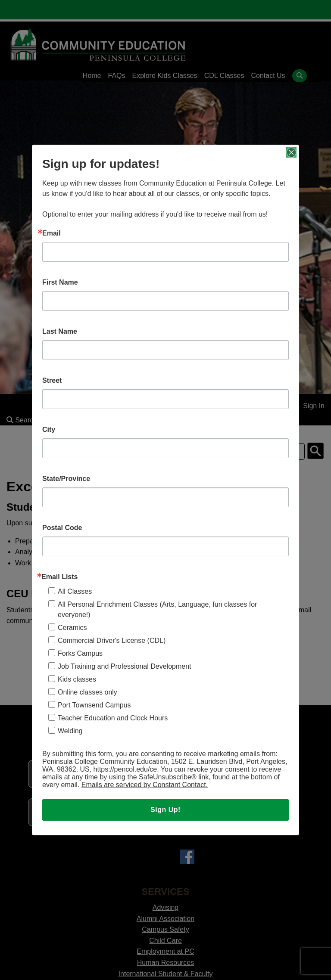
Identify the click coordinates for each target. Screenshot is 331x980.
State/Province (66, 479)
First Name (60, 282)
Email (52, 233)
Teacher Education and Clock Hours (113, 718)
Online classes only (87, 692)
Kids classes (77, 679)
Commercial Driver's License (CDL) (112, 640)
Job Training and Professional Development (125, 666)
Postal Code (62, 528)
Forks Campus (80, 653)
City (49, 430)
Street (52, 381)
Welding (70, 731)
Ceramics (72, 628)
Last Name (60, 332)
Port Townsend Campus (94, 705)
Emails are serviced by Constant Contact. (145, 785)
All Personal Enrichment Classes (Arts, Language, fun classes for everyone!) (157, 609)
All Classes (75, 591)
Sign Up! (165, 810)
